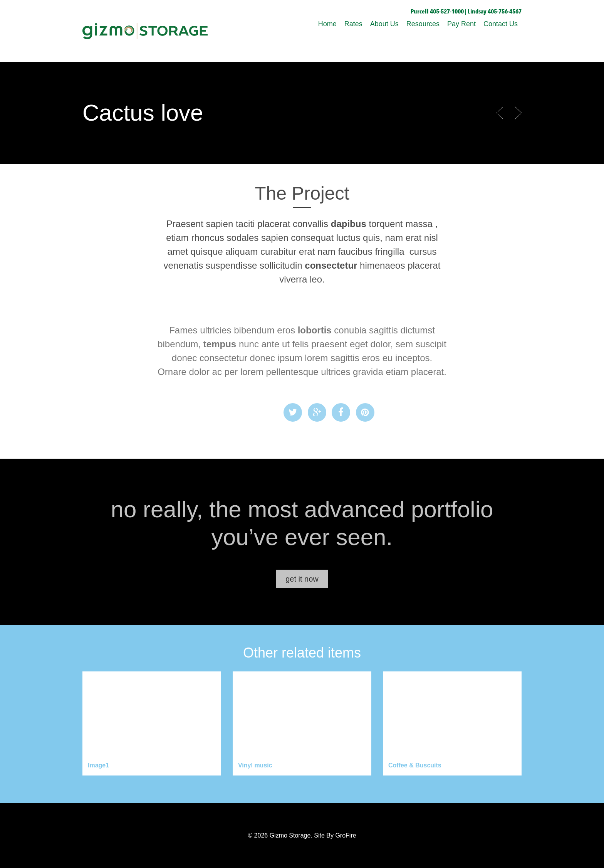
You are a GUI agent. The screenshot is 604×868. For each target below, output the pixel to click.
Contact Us (501, 24)
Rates (353, 24)
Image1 (98, 765)
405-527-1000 (447, 12)
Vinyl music (255, 765)
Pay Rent (461, 24)
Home (327, 24)
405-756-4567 (505, 12)
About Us (384, 24)
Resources (423, 24)
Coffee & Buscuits (415, 765)
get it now (302, 579)
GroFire (346, 835)
